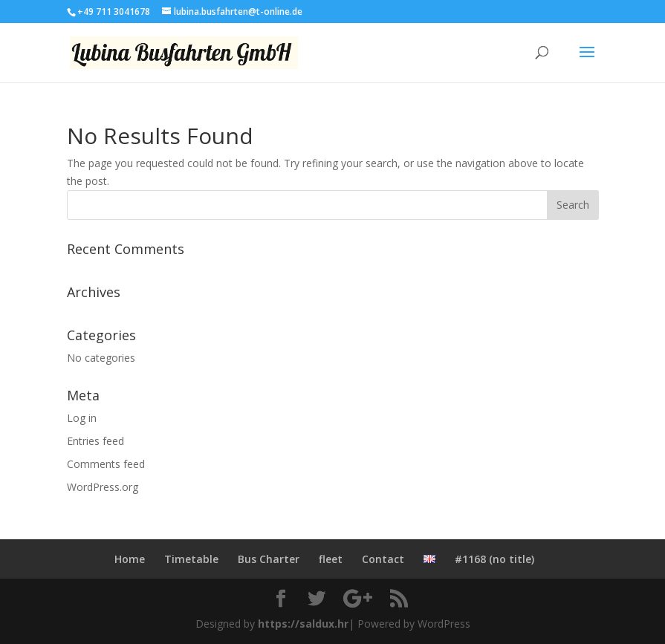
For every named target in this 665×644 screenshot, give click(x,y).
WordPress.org (103, 487)
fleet (331, 559)
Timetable (191, 559)
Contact (383, 559)
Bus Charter (269, 559)
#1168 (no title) (494, 559)
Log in (82, 418)
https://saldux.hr (303, 624)
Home (130, 559)
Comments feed (106, 464)
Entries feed (95, 441)
